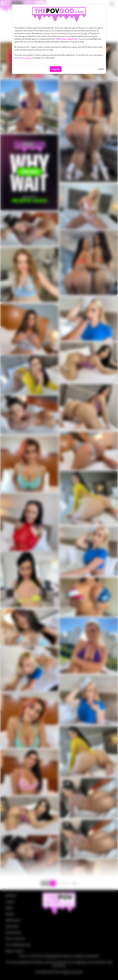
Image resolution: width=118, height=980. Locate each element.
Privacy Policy (26, 58)
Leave (101, 69)
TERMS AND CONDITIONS (67, 39)
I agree (56, 69)
